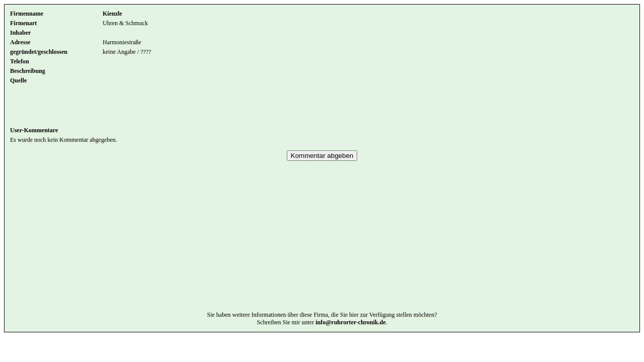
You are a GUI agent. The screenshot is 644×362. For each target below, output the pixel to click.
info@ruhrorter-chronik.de (350, 337)
